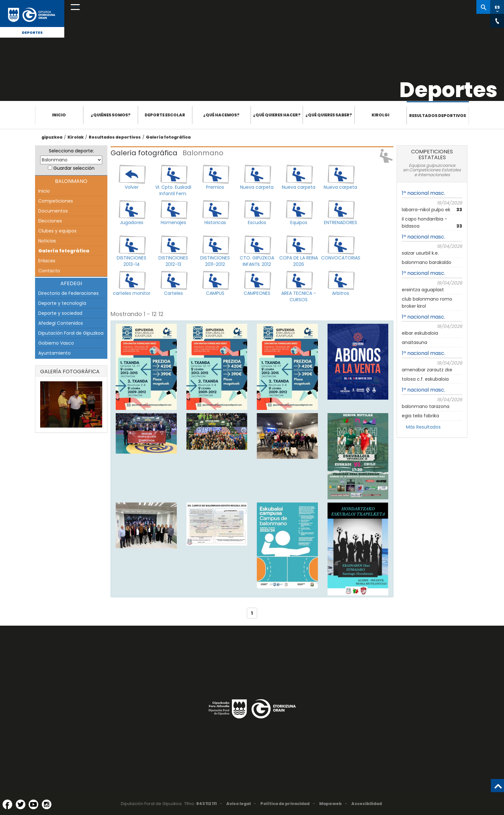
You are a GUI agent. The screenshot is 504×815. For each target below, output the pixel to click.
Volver (132, 187)
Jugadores (132, 222)
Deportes (32, 32)
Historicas (215, 222)
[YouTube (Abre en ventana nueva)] (33, 804)
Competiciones (56, 201)
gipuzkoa (52, 137)
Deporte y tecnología (62, 303)
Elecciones (50, 221)
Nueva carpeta (257, 187)
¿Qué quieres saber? (329, 115)
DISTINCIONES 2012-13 (173, 261)
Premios (215, 187)
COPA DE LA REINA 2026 (299, 261)
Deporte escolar (165, 115)
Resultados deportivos (438, 116)
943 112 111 (206, 804)
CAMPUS (215, 293)
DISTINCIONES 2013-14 (131, 261)
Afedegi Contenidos (61, 323)
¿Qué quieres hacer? (277, 115)
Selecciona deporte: (71, 151)
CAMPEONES (257, 293)
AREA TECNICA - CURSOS (299, 296)
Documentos (53, 211)
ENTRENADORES (341, 222)
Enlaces (47, 261)
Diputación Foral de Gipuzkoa (71, 333)
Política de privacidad (285, 804)
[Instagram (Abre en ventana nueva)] (47, 804)
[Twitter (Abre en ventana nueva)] (21, 804)
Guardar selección (74, 168)
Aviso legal (239, 804)
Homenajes (173, 222)
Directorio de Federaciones (68, 293)
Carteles (173, 293)
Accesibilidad (367, 804)
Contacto (49, 271)
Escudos (257, 222)
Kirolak (76, 137)
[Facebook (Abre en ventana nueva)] (7, 804)
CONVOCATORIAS (340, 258)
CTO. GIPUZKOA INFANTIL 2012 (257, 261)
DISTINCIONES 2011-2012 (215, 261)
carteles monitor (132, 293)
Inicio (59, 115)
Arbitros (341, 293)
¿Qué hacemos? (221, 115)
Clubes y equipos (57, 231)
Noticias (47, 241)
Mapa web (330, 804)
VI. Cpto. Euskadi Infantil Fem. (173, 190)
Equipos (299, 222)
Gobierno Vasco (56, 343)
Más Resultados (423, 427)
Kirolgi (380, 115)
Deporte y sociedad (60, 313)
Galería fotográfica (168, 137)
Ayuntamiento (54, 353)
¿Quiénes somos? (111, 115)
